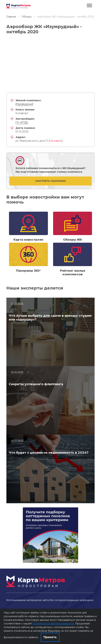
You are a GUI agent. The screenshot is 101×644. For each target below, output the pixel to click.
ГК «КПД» (22, 122)
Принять (50, 637)
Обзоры (27, 17)
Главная (11, 17)
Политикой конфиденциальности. (53, 624)
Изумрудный (24, 104)
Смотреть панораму (51, 181)
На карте (56, 141)
